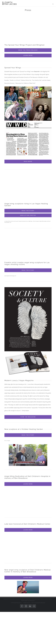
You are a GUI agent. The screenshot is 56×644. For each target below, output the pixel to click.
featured (37, 71)
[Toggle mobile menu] (53, 4)
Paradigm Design (42, 603)
